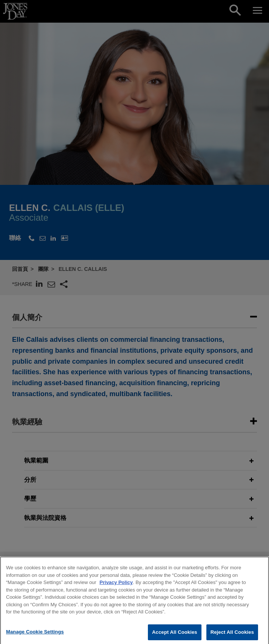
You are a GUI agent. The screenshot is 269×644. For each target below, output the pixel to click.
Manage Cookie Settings (35, 636)
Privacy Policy (116, 586)
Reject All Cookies (232, 636)
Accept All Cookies (175, 636)
